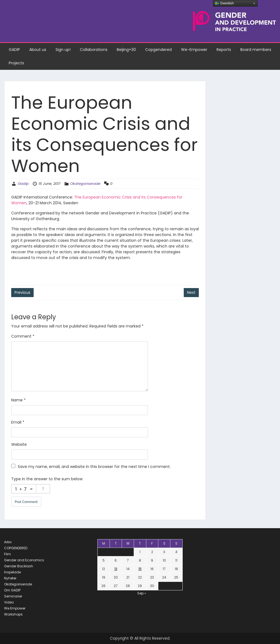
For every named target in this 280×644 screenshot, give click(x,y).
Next (191, 292)
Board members (256, 50)
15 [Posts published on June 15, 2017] (140, 569)
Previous (22, 292)
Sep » (142, 593)
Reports (224, 50)
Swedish (224, 3)
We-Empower (194, 50)
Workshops (13, 614)
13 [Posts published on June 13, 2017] (116, 569)
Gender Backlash (19, 566)
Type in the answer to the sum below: (47, 479)
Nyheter (10, 578)
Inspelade (12, 572)
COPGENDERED (16, 548)
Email (18, 422)
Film (8, 554)
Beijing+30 (126, 50)
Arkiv (8, 542)
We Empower (15, 608)
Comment (23, 336)
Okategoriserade (85, 184)
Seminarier (13, 596)
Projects (16, 63)
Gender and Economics (24, 560)
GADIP (14, 50)
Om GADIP (12, 590)
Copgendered (158, 50)
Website (19, 444)
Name (18, 400)
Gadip (23, 184)
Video (9, 602)
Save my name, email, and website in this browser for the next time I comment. (94, 467)
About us (38, 50)
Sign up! (63, 50)
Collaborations (94, 50)
